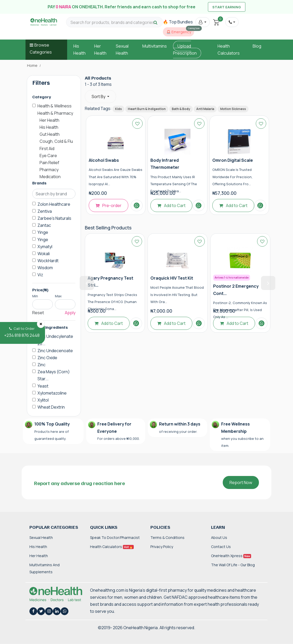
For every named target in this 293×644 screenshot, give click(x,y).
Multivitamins (155, 46)
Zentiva (45, 211)
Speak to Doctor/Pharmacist (115, 537)
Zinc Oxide (47, 358)
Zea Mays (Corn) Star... (54, 375)
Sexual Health (41, 537)
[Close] (41, 324)
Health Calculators (112, 547)
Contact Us (221, 547)
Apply (70, 313)
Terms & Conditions (167, 537)
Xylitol (43, 400)
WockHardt (48, 261)
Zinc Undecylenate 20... (55, 340)
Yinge (43, 232)
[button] (203, 22)
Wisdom (45, 268)
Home (32, 66)
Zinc (42, 365)
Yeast (43, 386)
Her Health (39, 556)
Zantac (44, 225)
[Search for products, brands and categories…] (114, 22)
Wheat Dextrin (51, 407)
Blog (257, 46)
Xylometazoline (52, 393)
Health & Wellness (55, 106)
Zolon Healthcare (54, 204)
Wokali (44, 254)
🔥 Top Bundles (178, 22)
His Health (38, 547)
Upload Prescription (185, 50)
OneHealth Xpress (231, 556)
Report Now (241, 482)
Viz (40, 275)
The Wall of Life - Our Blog (233, 565)
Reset (38, 313)
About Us (219, 537)
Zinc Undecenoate (55, 351)
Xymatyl (45, 247)
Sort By (99, 96)
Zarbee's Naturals (54, 218)
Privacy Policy (162, 547)
